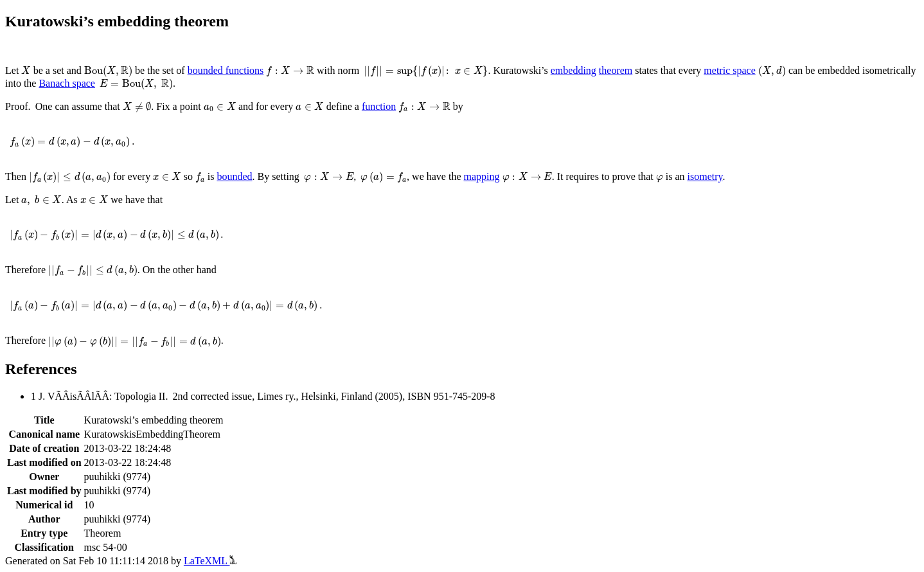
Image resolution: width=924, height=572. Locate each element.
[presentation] (26, 70)
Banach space (67, 83)
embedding (573, 70)
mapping (482, 176)
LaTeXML (210, 561)
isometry (705, 176)
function (379, 106)
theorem (616, 70)
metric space (729, 70)
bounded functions (226, 70)
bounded (234, 176)
